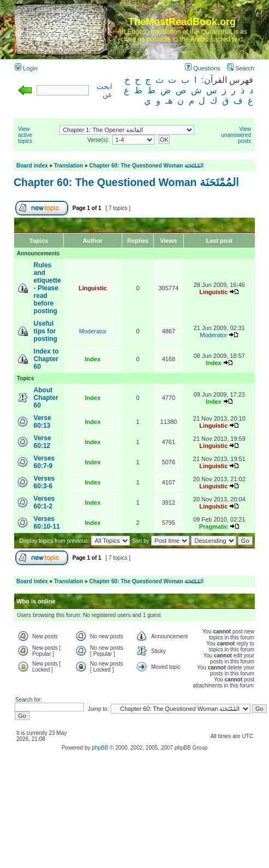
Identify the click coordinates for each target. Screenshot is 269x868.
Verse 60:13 (43, 422)
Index (93, 359)
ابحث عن (104, 91)
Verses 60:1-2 (44, 502)
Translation (68, 166)
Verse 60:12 (43, 442)
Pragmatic (214, 526)
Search (241, 68)
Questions (203, 68)
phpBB (100, 748)
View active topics (25, 135)
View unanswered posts (236, 135)
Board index (32, 166)
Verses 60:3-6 (44, 482)
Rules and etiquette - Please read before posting (47, 288)
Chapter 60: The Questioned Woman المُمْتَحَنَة (146, 166)
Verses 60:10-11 (47, 523)
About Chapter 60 (46, 398)
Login (26, 68)
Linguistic (93, 288)
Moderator (93, 331)
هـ (169, 101)
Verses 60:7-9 (44, 462)
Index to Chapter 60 (46, 359)
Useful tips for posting (46, 331)
